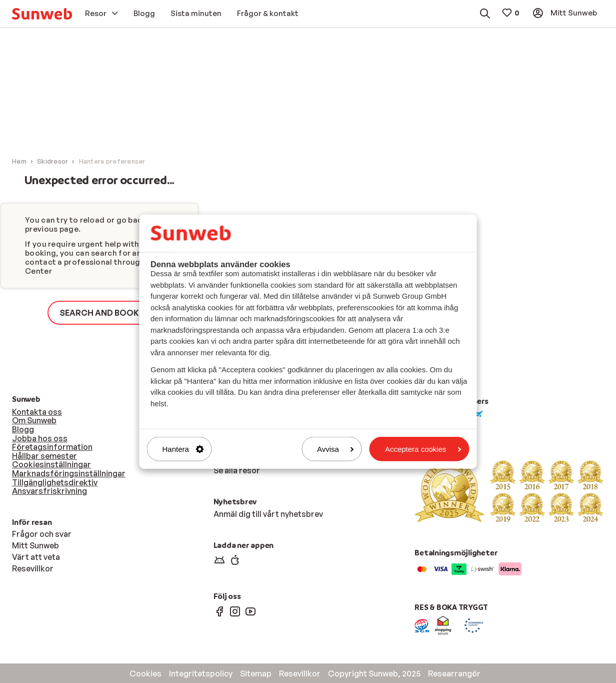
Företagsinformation (52, 447)
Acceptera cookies (423, 449)
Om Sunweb (34, 420)
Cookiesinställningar (51, 464)
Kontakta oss (37, 412)
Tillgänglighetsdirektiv (55, 482)
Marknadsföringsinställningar (69, 473)
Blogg (23, 429)
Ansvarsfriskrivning (49, 491)
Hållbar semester (44, 456)
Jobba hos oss (40, 438)
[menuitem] (42, 14)
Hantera (183, 449)
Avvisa (335, 449)
